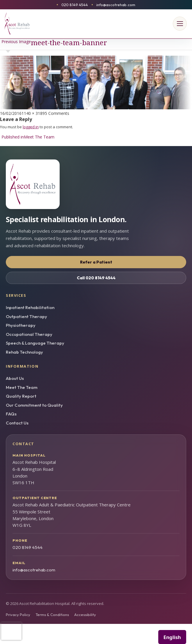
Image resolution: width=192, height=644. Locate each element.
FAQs (11, 414)
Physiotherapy (21, 325)
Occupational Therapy (29, 334)
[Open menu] (180, 24)
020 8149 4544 (75, 5)
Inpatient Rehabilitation (30, 307)
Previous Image (16, 42)
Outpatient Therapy (26, 316)
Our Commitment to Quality (34, 405)
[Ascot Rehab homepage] (96, 184)
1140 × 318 (32, 113)
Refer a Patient (96, 262)
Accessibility (85, 615)
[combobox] (172, 637)
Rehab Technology (24, 352)
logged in (31, 127)
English (172, 637)
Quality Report (21, 396)
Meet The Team (22, 387)
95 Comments (56, 113)
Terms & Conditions (52, 615)
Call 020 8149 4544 (96, 278)
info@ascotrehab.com (116, 5)
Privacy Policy (18, 615)
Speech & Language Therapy (35, 343)
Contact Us (17, 423)
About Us (15, 378)
